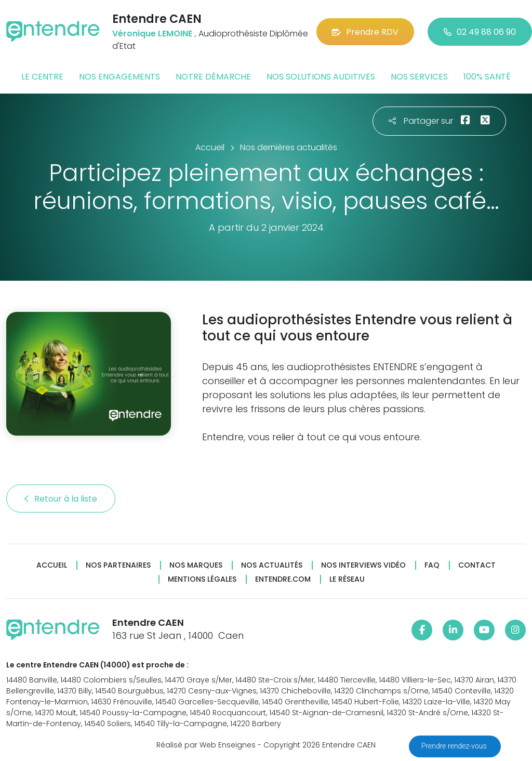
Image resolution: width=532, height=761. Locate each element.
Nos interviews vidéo (363, 565)
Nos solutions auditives (321, 77)
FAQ (432, 565)
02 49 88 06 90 (480, 32)
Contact (477, 565)
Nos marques (196, 565)
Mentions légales (202, 579)
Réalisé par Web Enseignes (206, 745)
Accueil (52, 565)
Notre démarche (213, 77)
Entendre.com (283, 579)
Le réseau (347, 579)
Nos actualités (272, 565)
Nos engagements (119, 77)
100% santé (487, 77)
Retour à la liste (61, 499)
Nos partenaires (118, 565)
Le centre (42, 77)
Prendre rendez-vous (455, 746)
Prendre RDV (365, 32)
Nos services (419, 77)
